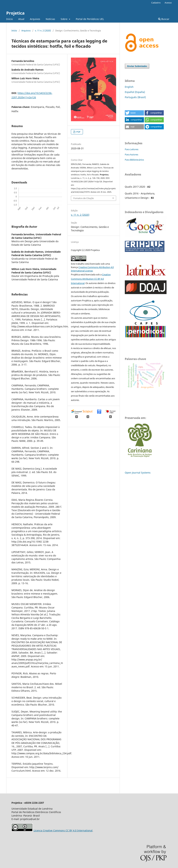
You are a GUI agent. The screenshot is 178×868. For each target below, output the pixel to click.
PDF (78, 132)
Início (9, 19)
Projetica (15, 13)
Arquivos (35, 19)
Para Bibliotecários (134, 160)
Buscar (164, 19)
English (129, 87)
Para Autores (132, 154)
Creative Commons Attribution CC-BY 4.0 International (91, 279)
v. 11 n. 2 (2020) (43, 31)
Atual (21, 19)
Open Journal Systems (138, 473)
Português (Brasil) (135, 97)
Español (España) (135, 92)
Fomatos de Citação (84, 198)
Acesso (168, 3)
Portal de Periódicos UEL (90, 19)
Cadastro (156, 3)
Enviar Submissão (137, 66)
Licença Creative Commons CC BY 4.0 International (63, 830)
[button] (134, 113)
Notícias (50, 19)
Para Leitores (132, 149)
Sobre (64, 19)
